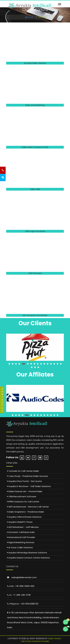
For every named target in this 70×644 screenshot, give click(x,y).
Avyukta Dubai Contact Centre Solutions (28, 558)
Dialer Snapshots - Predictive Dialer (26, 512)
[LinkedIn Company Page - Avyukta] (41, 458)
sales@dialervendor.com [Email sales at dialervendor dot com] (24, 577)
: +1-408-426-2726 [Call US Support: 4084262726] (21, 595)
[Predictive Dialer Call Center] (30, 6)
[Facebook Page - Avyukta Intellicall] (35, 458)
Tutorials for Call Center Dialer (23, 471)
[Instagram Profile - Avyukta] (47, 458)
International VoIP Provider (21, 537)
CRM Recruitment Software (22, 496)
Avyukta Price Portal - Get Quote (25, 481)
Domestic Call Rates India (21, 532)
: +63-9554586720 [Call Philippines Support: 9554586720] (29, 604)
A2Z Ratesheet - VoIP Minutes (23, 527)
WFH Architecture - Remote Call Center (28, 507)
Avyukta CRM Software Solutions (24, 517)
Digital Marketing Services (21, 542)
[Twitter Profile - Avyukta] (29, 458)
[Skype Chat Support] (3, 178)
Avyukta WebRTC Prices (20, 522)
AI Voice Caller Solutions (20, 547)
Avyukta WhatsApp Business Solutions (27, 553)
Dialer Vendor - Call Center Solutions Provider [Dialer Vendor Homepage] (42, 640)
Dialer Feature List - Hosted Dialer (25, 491)
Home (29, 17)
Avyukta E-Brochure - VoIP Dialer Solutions (29, 486)
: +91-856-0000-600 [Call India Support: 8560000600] (24, 586)
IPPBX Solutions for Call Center (23, 502)
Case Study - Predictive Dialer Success (28, 476)
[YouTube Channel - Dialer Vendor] (23, 458)
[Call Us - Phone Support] (3, 170)
